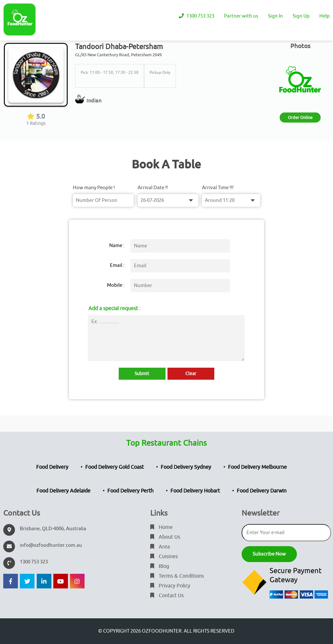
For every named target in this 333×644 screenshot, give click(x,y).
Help (325, 16)
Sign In (275, 16)
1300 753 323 (197, 16)
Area (160, 547)
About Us (165, 537)
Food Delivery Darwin (262, 491)
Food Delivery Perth (130, 491)
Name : (117, 246)
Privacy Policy (170, 586)
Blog (160, 566)
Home (161, 527)
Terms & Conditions (177, 576)
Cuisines (164, 557)
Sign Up (301, 16)
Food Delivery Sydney (186, 467)
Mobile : (116, 285)
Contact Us (167, 596)
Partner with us (241, 16)
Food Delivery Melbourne (257, 467)
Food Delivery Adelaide (63, 491)
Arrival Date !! (153, 188)
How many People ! (94, 188)
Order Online (300, 118)
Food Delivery (52, 467)
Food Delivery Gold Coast (114, 467)
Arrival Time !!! (218, 188)
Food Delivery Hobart (195, 491)
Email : (117, 265)
